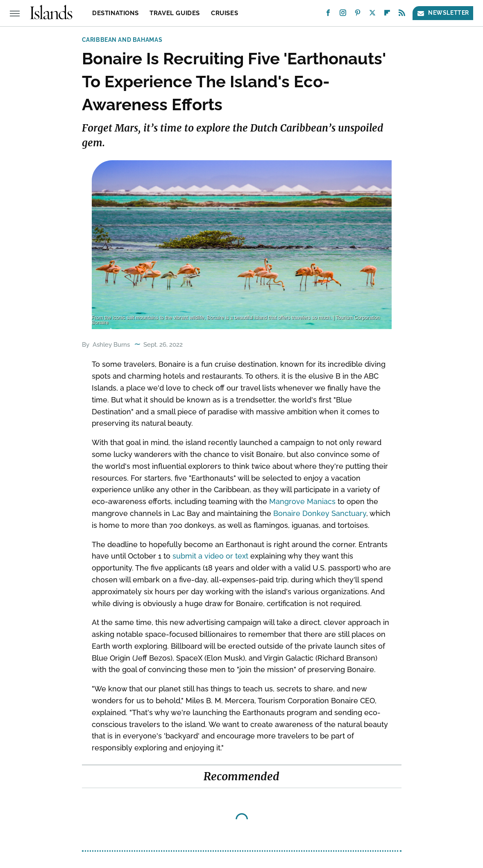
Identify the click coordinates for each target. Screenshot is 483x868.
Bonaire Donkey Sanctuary (320, 513)
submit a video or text (210, 556)
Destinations (115, 13)
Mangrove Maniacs (302, 501)
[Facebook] (328, 15)
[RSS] (402, 15)
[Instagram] (343, 15)
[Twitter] (372, 15)
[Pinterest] (358, 15)
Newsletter (443, 13)
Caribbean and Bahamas (122, 40)
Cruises (224, 13)
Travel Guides (175, 13)
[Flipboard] (387, 15)
